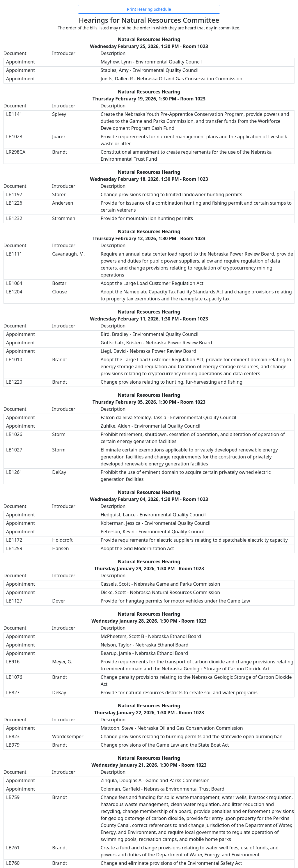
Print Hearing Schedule (149, 9)
